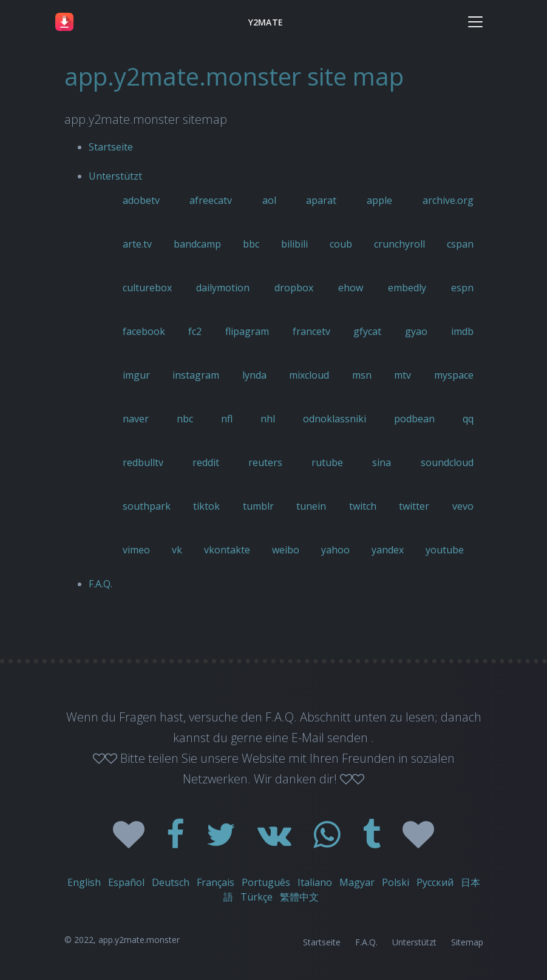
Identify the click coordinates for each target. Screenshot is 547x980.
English (84, 882)
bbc (251, 244)
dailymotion (223, 288)
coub (341, 244)
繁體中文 (299, 897)
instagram (196, 375)
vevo (463, 506)
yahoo (335, 550)
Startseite (111, 147)
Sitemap (467, 942)
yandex (388, 550)
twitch (363, 506)
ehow (351, 288)
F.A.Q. (100, 584)
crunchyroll (399, 244)
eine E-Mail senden (318, 738)
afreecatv (211, 200)
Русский (435, 882)
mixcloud (309, 375)
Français (216, 882)
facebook (144, 331)
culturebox (147, 288)
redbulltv (143, 462)
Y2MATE (265, 22)
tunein (311, 506)
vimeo (136, 550)
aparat (321, 200)
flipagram (247, 331)
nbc (185, 419)
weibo (286, 550)
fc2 (195, 331)
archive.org (448, 200)
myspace (454, 375)
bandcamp (197, 244)
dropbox (294, 288)
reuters (265, 462)
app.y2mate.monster (139, 940)
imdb (462, 331)
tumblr (258, 506)
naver (136, 419)
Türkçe (257, 897)
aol (269, 200)
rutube (327, 462)
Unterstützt (115, 176)
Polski (396, 882)
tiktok (206, 506)
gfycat (367, 331)
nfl (227, 419)
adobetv (141, 200)
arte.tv (137, 244)
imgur (136, 375)
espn (462, 288)
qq (468, 419)
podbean (414, 419)
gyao (416, 331)
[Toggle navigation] (475, 22)
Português (266, 882)
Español (126, 882)
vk (177, 550)
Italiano (315, 882)
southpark (147, 506)
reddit (206, 462)
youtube (445, 550)
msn (362, 375)
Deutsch (171, 882)
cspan (460, 244)
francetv (311, 331)
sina (382, 462)
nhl (268, 419)
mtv (403, 375)
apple (379, 200)
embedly (407, 288)
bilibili (294, 244)
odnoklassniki (335, 419)
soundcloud (447, 462)
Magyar (357, 882)
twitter (414, 506)
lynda (254, 375)
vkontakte (227, 550)
